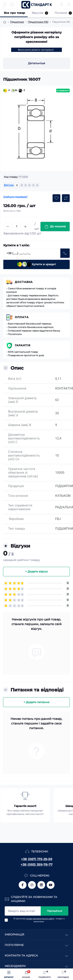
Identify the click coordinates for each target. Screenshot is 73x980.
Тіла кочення (18, 496)
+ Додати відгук (36, 571)
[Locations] (62, 5)
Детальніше (37, 63)
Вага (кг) (15, 379)
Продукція (16, 486)
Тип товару (17, 529)
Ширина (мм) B (20, 425)
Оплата (22, 317)
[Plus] (25, 227)
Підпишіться (55, 911)
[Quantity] (17, 226)
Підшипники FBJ (38, 22)
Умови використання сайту (40, 919)
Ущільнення (17, 388)
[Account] (69, 5)
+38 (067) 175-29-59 (37, 859)
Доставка (24, 282)
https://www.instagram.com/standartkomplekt (32, 885)
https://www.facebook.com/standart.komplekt (23, 885)
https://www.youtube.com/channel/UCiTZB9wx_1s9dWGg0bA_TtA (51, 885)
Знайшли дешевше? (15, 197)
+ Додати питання (36, 702)
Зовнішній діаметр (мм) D (22, 400)
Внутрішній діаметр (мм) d (23, 413)
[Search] (12, 5)
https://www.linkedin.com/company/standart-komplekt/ (41, 885)
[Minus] (8, 227)
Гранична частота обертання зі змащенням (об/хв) (23, 473)
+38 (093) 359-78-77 (37, 865)
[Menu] (5, 5)
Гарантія (23, 345)
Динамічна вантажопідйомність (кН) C (24, 438)
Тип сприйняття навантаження (20, 507)
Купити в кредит (36, 264)
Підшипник (17, 22)
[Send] (65, 253)
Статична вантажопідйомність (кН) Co (24, 455)
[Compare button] (66, 198)
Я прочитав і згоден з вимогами (39, 920)
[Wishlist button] (56, 198)
